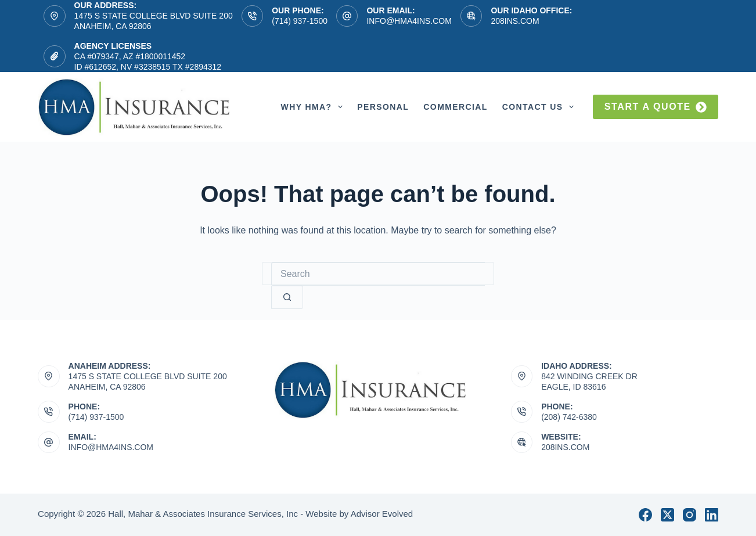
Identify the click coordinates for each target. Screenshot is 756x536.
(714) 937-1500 (300, 21)
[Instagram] (690, 515)
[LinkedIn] (712, 515)
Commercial (455, 107)
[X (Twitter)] (667, 515)
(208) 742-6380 (569, 417)
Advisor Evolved (382, 514)
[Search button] (287, 297)
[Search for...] (378, 274)
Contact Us (541, 107)
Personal (383, 107)
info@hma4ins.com (409, 21)
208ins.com (515, 21)
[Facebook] (645, 515)
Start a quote (656, 107)
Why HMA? (314, 107)
